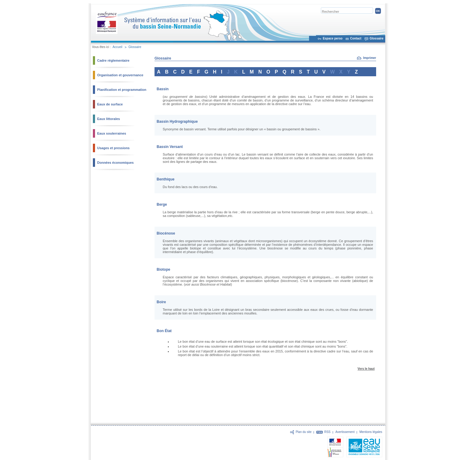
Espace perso (333, 38)
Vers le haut (366, 369)
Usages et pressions (113, 148)
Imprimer (370, 58)
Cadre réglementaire (113, 60)
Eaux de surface (110, 104)
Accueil (117, 47)
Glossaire (376, 38)
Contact (356, 38)
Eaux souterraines (112, 133)
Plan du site (304, 432)
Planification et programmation (122, 90)
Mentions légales (371, 432)
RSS (327, 432)
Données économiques (115, 163)
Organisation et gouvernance (120, 75)
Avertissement (345, 432)
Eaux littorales (109, 119)
